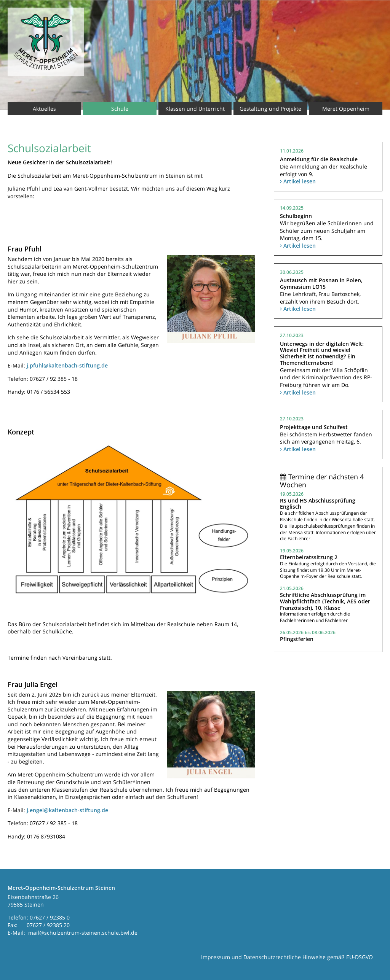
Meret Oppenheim (346, 109)
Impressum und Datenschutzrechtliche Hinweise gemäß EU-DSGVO (287, 957)
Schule (120, 109)
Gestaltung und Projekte (270, 109)
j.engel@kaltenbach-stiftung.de (67, 810)
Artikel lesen (298, 181)
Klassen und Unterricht (195, 109)
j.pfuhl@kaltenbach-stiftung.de (67, 365)
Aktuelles (44, 109)
